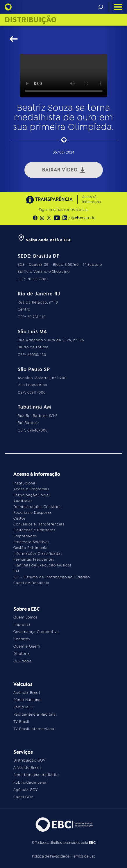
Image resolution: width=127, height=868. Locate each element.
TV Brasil (21, 722)
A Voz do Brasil (27, 768)
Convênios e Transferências (39, 524)
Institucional (25, 483)
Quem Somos (25, 617)
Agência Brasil (27, 693)
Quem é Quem (27, 646)
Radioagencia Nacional (35, 714)
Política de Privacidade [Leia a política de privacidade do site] (51, 856)
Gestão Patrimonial (31, 548)
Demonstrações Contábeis (38, 507)
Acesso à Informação (92, 199)
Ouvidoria (23, 661)
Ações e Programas (31, 489)
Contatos (22, 639)
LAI (16, 571)
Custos (19, 518)
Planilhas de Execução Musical (42, 565)
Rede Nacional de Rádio (36, 775)
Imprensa (22, 625)
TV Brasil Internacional (34, 729)
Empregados (25, 536)
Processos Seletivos (31, 542)
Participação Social (32, 495)
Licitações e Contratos (34, 530)
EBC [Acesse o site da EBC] (92, 843)
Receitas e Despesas (33, 513)
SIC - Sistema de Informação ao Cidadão (52, 577)
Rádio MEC (23, 707)
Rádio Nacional (28, 700)
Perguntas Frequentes (34, 559)
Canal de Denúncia (31, 583)
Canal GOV (23, 797)
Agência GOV (26, 790)
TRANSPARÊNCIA (49, 200)
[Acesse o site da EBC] (64, 825)
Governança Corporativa (36, 632)
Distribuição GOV (29, 760)
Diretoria (22, 654)
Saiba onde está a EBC (45, 240)
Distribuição (31, 20)
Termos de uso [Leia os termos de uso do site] (84, 856)
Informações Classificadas (38, 554)
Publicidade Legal (31, 783)
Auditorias (23, 501)
